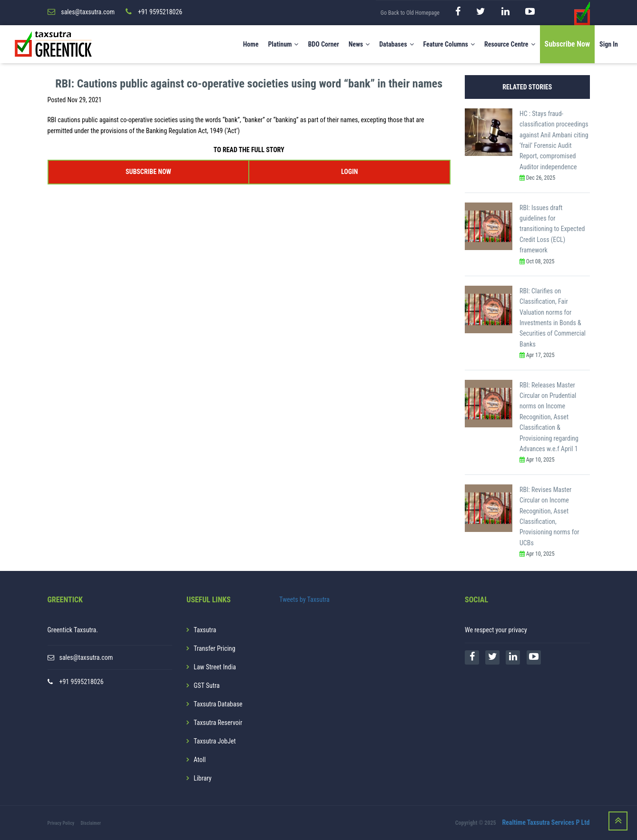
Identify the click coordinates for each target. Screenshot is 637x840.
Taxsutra (205, 630)
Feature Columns (449, 44)
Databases (396, 44)
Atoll (200, 760)
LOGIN (349, 172)
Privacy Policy (61, 823)
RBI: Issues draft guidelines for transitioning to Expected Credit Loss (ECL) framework (552, 229)
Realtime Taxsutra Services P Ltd (546, 822)
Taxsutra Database (218, 704)
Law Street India (215, 667)
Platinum (283, 44)
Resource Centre (510, 44)
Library (203, 778)
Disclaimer (91, 823)
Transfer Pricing (215, 648)
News (359, 44)
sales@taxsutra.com (86, 657)
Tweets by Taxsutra (304, 599)
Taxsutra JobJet (215, 741)
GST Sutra (207, 686)
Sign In (609, 44)
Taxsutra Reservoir (218, 723)
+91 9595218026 (82, 682)
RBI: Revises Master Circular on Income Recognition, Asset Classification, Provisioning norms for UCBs (549, 516)
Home (251, 44)
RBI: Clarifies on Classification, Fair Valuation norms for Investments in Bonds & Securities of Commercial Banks (553, 318)
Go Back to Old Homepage (410, 13)
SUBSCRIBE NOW (148, 172)
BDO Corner (323, 44)
